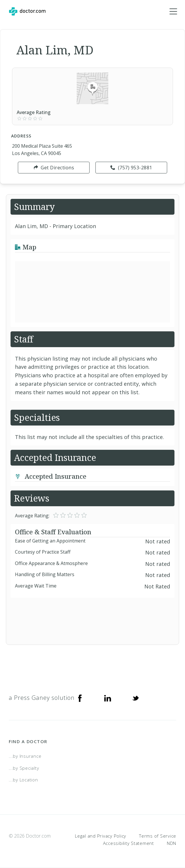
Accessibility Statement (129, 843)
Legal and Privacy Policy (101, 836)
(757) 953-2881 (131, 168)
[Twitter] (136, 698)
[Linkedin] (108, 698)
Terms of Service (158, 836)
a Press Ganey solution (42, 698)
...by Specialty (24, 768)
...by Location (23, 780)
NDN (172, 843)
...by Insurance (25, 756)
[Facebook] (80, 698)
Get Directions (54, 168)
